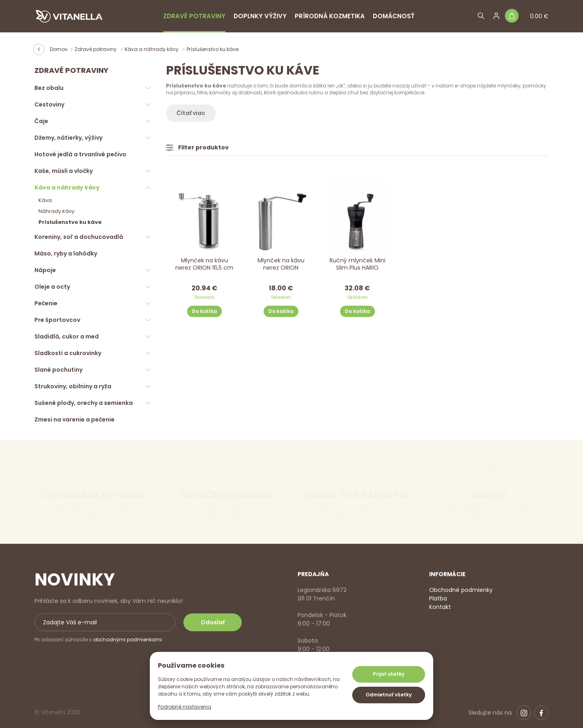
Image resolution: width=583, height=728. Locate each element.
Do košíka (204, 311)
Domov (59, 49)
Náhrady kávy (56, 211)
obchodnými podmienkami (128, 640)
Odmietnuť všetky (389, 695)
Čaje (41, 121)
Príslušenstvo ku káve (70, 222)
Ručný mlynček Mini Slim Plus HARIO (357, 264)
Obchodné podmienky (461, 590)
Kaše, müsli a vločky (64, 171)
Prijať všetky (389, 674)
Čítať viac (191, 113)
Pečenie (46, 303)
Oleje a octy (52, 287)
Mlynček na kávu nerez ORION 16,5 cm (204, 264)
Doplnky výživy (260, 16)
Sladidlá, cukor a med (67, 336)
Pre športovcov (57, 320)
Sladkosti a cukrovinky (68, 353)
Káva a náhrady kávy (152, 49)
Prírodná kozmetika (330, 16)
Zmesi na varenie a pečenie (74, 419)
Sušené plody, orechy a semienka (84, 403)
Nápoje (45, 270)
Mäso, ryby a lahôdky (66, 253)
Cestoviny (49, 104)
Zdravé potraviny (194, 16)
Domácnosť (394, 16)
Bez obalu (49, 88)
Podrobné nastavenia (185, 707)
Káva (45, 200)
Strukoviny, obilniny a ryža (73, 386)
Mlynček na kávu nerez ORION (281, 264)
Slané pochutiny (59, 370)
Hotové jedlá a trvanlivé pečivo (80, 154)
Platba (438, 598)
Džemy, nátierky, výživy (68, 138)
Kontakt (440, 607)
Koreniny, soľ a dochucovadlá (79, 237)
